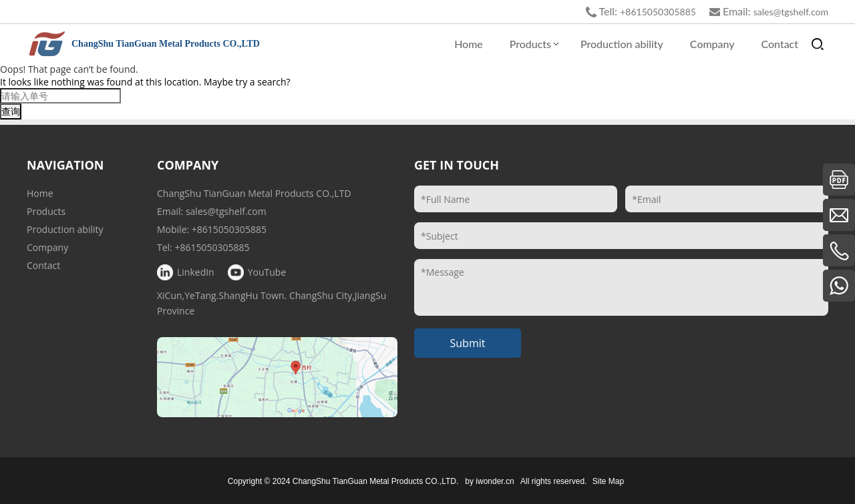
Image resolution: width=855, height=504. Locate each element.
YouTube (267, 272)
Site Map (608, 481)
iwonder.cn (495, 481)
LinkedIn (196, 272)
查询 (11, 111)
